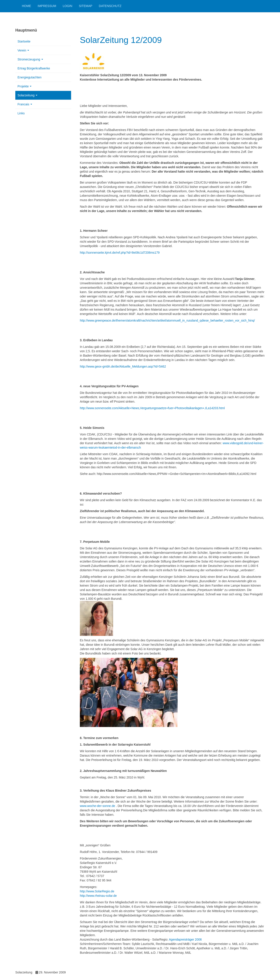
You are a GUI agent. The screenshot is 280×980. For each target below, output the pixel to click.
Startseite (24, 41)
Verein (23, 50)
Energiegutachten (30, 77)
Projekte (24, 86)
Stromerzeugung (30, 59)
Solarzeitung (27, 95)
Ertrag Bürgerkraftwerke (34, 68)
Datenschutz (110, 6)
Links (21, 113)
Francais (25, 104)
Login (68, 6)
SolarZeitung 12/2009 (124, 40)
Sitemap (85, 6)
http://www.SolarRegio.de (97, 891)
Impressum (47, 6)
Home (26, 6)
